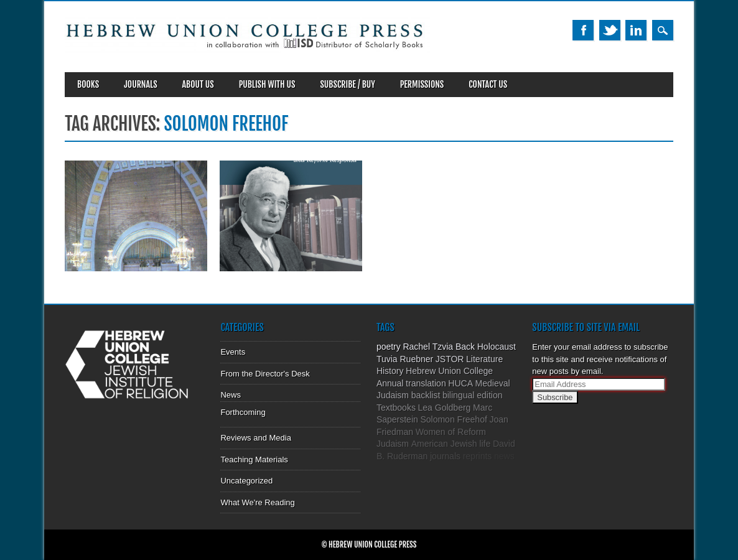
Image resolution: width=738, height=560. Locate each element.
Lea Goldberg (445, 408)
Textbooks (396, 408)
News (231, 395)
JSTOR (450, 359)
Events (233, 352)
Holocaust (497, 347)
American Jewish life (451, 444)
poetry (389, 347)
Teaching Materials (254, 460)
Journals (140, 84)
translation (426, 383)
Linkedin (636, 30)
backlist (426, 395)
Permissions (422, 84)
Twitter (610, 30)
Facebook (583, 30)
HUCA (460, 383)
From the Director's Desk (265, 374)
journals (445, 456)
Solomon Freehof (453, 419)
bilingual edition (473, 395)
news (504, 456)
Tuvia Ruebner (405, 359)
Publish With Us (267, 84)
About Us (198, 84)
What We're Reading (257, 502)
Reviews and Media (255, 438)
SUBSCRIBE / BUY (347, 84)
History (390, 371)
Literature (484, 359)
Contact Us (488, 84)
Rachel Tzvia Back (439, 347)
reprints (478, 456)
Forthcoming (243, 412)
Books (88, 84)
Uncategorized (246, 481)
